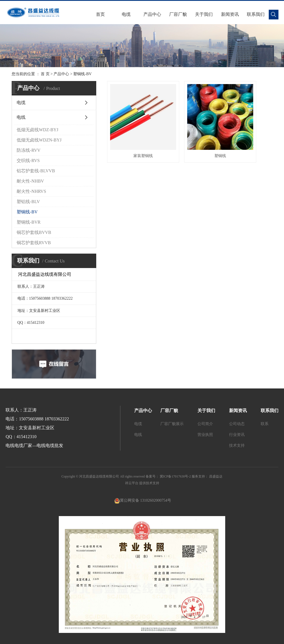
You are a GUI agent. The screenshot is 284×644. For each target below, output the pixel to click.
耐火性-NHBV (30, 181)
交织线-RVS (28, 161)
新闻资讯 (230, 14)
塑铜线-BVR (29, 222)
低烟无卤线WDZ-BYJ (37, 130)
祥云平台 (132, 483)
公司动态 (237, 424)
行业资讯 (237, 435)
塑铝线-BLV (28, 202)
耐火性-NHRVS (31, 191)
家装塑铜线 (133, 136)
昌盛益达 (215, 476)
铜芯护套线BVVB (34, 232)
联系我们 (256, 14)
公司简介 (205, 424)
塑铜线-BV (82, 74)
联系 (265, 424)
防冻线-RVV (29, 150)
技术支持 (237, 445)
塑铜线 (190, 136)
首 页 (45, 74)
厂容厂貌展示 (172, 424)
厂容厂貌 (178, 14)
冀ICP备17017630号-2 (175, 476)
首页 (100, 14)
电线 (21, 117)
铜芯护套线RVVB (34, 243)
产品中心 (152, 14)
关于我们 (204, 14)
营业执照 (205, 435)
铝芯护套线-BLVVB (36, 171)
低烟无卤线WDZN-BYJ (39, 140)
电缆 (126, 14)
